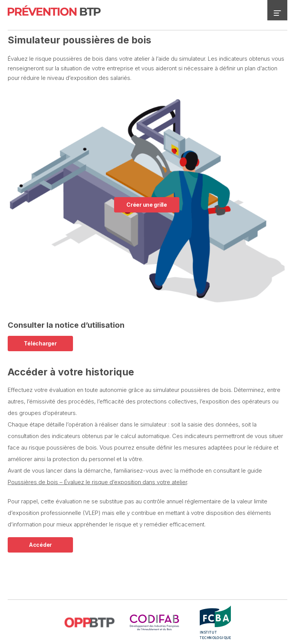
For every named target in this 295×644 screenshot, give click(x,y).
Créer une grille (147, 205)
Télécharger (40, 343)
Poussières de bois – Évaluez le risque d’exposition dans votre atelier (97, 482)
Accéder (40, 545)
